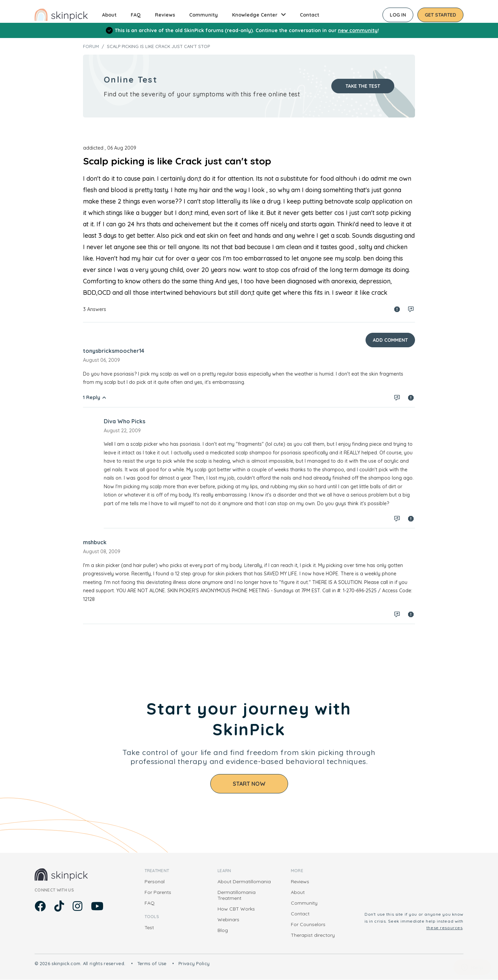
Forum (91, 46)
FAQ (136, 15)
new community (358, 30)
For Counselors (308, 924)
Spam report (397, 309)
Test (149, 927)
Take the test (363, 86)
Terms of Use (152, 963)
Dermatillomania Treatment (237, 895)
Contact (310, 15)
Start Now (249, 784)
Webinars (228, 920)
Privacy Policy (194, 963)
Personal (155, 882)
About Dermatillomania (244, 882)
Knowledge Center (255, 15)
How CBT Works (236, 909)
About (109, 15)
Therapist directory (313, 935)
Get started (440, 15)
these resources (445, 928)
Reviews (165, 15)
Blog (223, 930)
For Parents (158, 892)
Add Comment (390, 340)
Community (204, 15)
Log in (398, 15)
